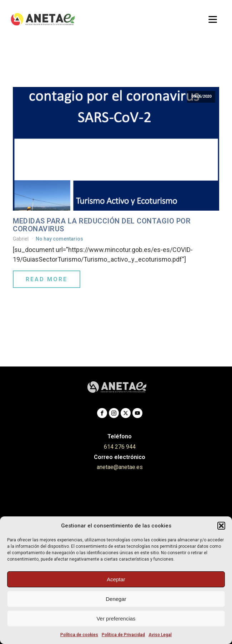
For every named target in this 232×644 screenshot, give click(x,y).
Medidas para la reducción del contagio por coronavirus (102, 225)
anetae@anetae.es (120, 467)
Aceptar (116, 579)
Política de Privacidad (123, 635)
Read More (47, 279)
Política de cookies (79, 635)
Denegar (116, 599)
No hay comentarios (59, 239)
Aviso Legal (160, 635)
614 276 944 (120, 447)
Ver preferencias (116, 619)
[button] (221, 526)
